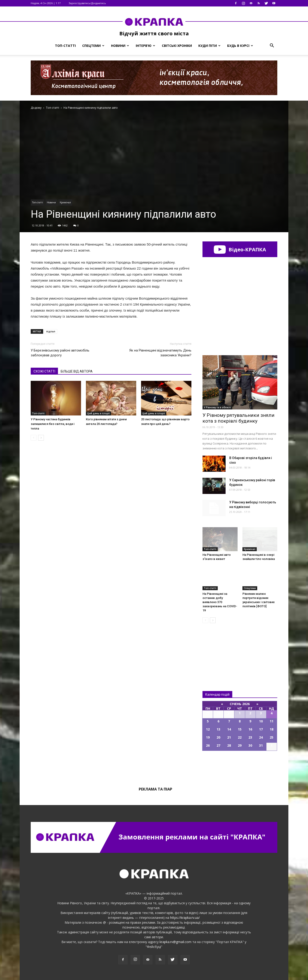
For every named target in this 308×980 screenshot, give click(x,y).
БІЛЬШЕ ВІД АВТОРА (77, 371)
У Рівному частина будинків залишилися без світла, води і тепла (53, 424)
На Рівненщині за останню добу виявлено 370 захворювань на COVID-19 (220, 602)
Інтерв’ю (145, 46)
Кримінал (65, 202)
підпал (51, 331)
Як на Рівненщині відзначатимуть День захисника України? (160, 353)
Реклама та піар (156, 789)
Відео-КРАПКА (240, 249)
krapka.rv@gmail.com (175, 942)
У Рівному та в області (217, 407)
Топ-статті (65, 46)
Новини (120, 46)
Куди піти (209, 46)
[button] (272, 46)
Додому (36, 108)
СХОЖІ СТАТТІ (44, 371)
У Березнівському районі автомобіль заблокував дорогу (60, 353)
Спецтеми (93, 46)
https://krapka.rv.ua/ (185, 918)
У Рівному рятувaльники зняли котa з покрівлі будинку (239, 418)
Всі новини (218, 649)
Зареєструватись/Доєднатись (87, 3)
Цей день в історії (98, 413)
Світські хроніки (177, 46)
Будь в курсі (240, 46)
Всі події (240, 767)
